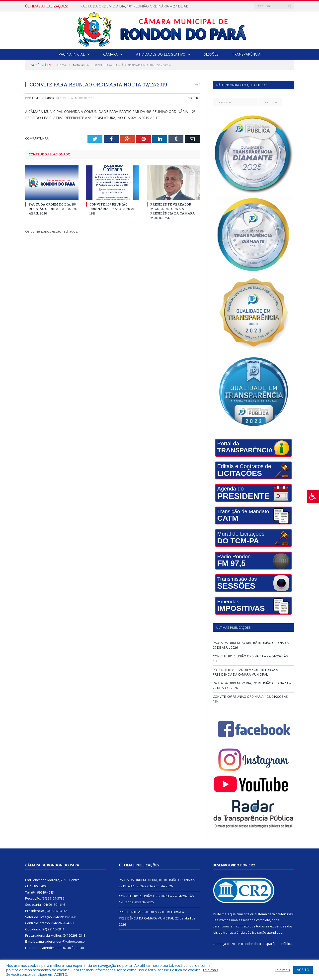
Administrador (43, 98)
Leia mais (211, 970)
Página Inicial (72, 54)
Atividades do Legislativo (161, 54)
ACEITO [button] (303, 970)
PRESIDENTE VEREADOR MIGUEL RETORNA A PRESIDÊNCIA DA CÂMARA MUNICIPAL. (173, 211)
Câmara (110, 54)
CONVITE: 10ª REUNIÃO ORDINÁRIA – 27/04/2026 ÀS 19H (112, 209)
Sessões (211, 54)
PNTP (234, 944)
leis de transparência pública (235, 932)
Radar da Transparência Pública (268, 944)
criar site (243, 914)
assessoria (247, 920)
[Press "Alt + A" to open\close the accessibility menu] (313, 496)
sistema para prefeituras (274, 914)
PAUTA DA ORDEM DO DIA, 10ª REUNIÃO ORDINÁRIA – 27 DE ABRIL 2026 (138, 6)
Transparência (246, 54)
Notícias (194, 98)
